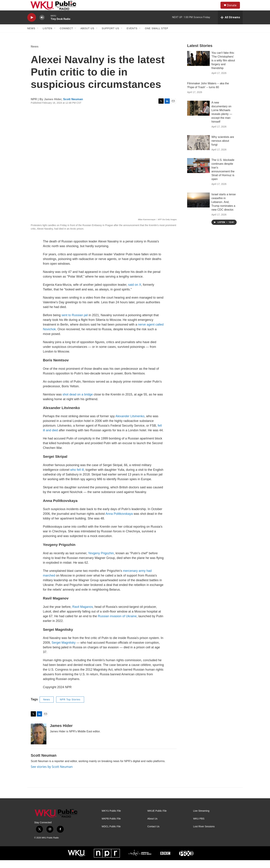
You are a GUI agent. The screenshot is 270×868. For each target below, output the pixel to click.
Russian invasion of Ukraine (117, 624)
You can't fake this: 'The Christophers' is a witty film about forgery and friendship (223, 68)
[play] (32, 25)
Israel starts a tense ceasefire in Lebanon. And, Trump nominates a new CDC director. (224, 210)
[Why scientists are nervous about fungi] (198, 150)
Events (132, 36)
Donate (234, 9)
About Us (87, 36)
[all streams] (230, 25)
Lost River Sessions (204, 834)
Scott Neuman (73, 107)
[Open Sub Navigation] (38, 36)
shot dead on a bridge (78, 402)
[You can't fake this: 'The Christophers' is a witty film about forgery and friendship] (198, 66)
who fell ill (77, 478)
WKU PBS (199, 827)
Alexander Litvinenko (130, 424)
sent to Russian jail (75, 323)
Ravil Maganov (83, 615)
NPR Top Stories (70, 707)
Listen (48, 36)
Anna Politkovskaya (119, 522)
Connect (66, 36)
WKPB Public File (111, 827)
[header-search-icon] (216, 9)
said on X (135, 293)
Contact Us (153, 834)
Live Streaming (201, 819)
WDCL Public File (111, 834)
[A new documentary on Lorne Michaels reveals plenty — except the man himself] (198, 116)
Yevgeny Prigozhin (101, 561)
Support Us (111, 36)
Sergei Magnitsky (64, 650)
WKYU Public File (111, 819)
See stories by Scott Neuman (52, 774)
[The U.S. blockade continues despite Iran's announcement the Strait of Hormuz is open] (198, 173)
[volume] (42, 25)
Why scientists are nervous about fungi (223, 149)
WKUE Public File (157, 819)
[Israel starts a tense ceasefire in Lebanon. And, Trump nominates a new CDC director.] (198, 208)
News (31, 36)
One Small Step (157, 36)
